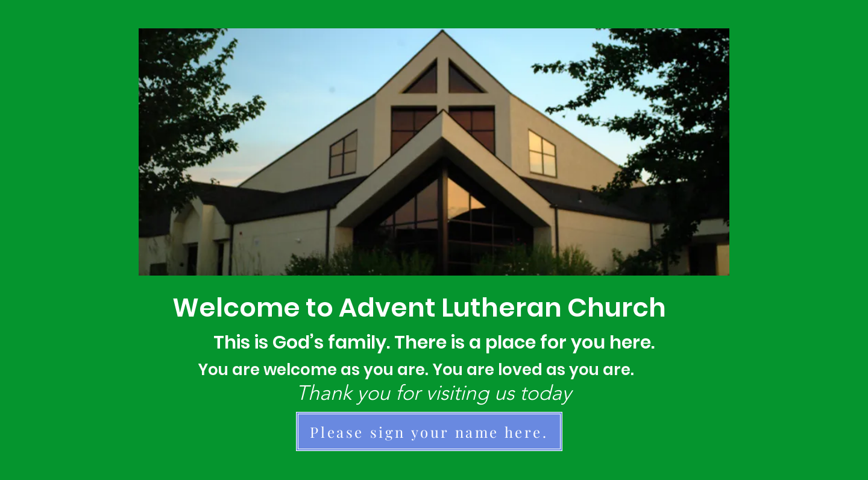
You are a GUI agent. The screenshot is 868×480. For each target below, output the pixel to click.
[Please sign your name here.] (429, 431)
